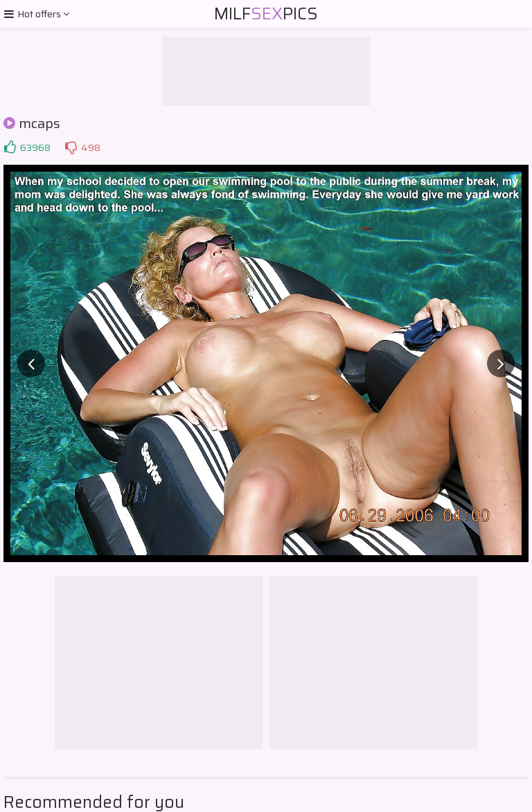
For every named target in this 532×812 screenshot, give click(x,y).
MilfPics (266, 14)
